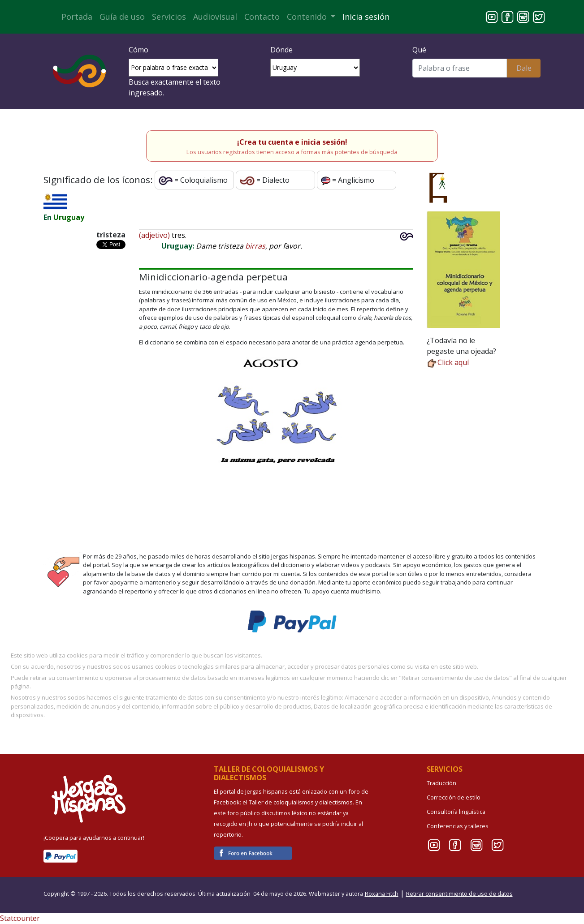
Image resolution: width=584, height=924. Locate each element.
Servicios (169, 17)
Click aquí (448, 362)
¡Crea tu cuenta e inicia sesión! (292, 142)
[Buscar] (460, 68)
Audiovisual (215, 17)
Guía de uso (122, 17)
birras (255, 246)
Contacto (262, 17)
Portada (77, 17)
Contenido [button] (308, 17)
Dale (524, 68)
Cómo (138, 50)
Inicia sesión (366, 17)
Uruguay (69, 217)
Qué (419, 50)
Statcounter (20, 918)
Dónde (281, 50)
